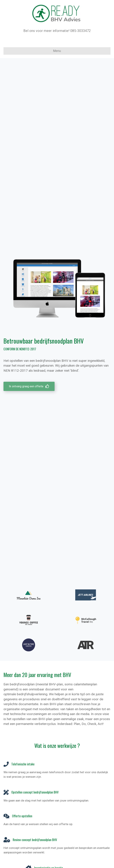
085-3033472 (80, 31)
